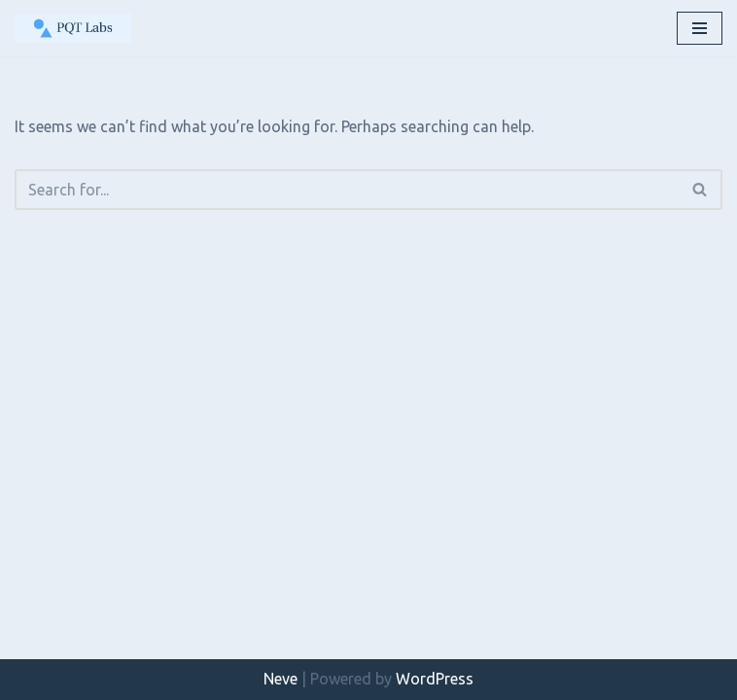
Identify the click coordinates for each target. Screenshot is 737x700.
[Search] (347, 190)
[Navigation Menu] (700, 28)
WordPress (435, 679)
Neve (281, 679)
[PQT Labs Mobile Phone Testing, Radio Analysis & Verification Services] (73, 28)
